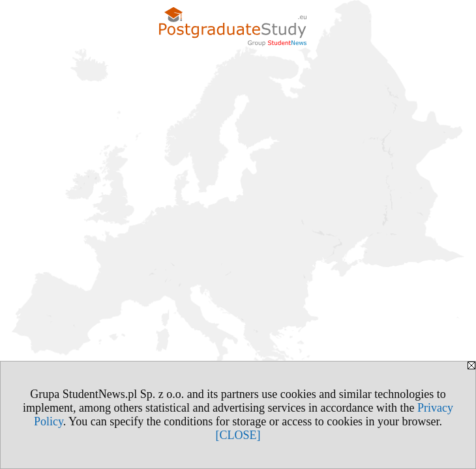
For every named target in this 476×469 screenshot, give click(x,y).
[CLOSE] (238, 435)
